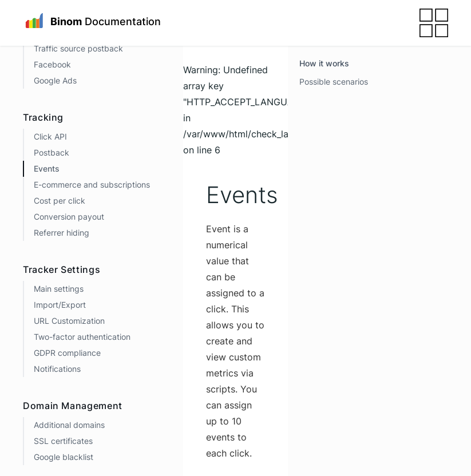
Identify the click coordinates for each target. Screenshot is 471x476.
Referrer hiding (62, 233)
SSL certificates (63, 441)
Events (47, 168)
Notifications (57, 369)
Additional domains (69, 425)
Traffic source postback (78, 48)
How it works (324, 63)
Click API (50, 136)
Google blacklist (64, 457)
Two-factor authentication (82, 337)
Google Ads (55, 80)
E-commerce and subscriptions (92, 185)
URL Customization (69, 321)
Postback (52, 152)
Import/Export (60, 305)
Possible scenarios (334, 82)
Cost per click (60, 201)
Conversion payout (69, 217)
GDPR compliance (67, 353)
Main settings (59, 289)
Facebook (52, 64)
